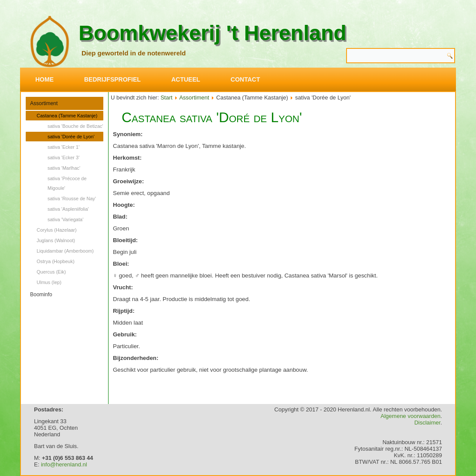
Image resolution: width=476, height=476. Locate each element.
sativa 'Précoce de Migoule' (67, 183)
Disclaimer (427, 423)
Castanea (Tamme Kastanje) (67, 116)
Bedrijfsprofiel (112, 79)
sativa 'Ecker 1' (63, 147)
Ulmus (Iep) (49, 282)
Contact (245, 79)
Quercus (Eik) (51, 272)
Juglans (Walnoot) (56, 240)
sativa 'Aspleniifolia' (68, 209)
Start (166, 98)
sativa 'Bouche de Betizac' (75, 126)
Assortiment (44, 103)
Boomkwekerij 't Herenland (212, 33)
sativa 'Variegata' (65, 219)
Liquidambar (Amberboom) (65, 251)
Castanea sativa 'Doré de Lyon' (212, 117)
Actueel (186, 79)
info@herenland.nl (64, 464)
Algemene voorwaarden (410, 416)
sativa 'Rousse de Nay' (72, 199)
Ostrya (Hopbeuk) (56, 261)
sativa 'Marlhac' (64, 168)
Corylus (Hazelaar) (57, 230)
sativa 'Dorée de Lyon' (71, 137)
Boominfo (41, 295)
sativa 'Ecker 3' (63, 158)
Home (44, 79)
